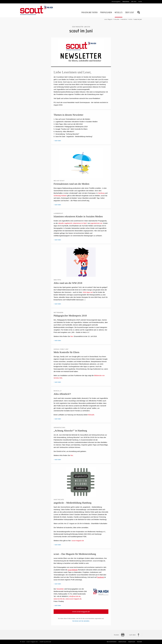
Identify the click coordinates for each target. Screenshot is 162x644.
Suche (140, 2)
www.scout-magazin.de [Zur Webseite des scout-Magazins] (73, 599)
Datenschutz (122, 642)
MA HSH (134, 2)
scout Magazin (108, 19)
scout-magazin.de (78, 541)
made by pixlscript (45, 642)
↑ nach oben (57, 141)
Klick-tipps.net (88, 292)
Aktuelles (117, 19)
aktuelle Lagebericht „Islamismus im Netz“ (73, 223)
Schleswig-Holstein (60, 196)
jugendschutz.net (96, 223)
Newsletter (126, 2)
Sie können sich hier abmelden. (81, 621)
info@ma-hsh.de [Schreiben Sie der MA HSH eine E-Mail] (75, 596)
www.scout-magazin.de (81, 612)
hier (72, 336)
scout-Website (73, 570)
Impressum (132, 642)
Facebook (101, 577)
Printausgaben (116, 2)
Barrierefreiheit (112, 642)
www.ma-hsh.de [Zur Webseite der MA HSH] (59, 599)
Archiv (131, 19)
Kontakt (140, 642)
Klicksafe (91, 415)
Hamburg (101, 193)
